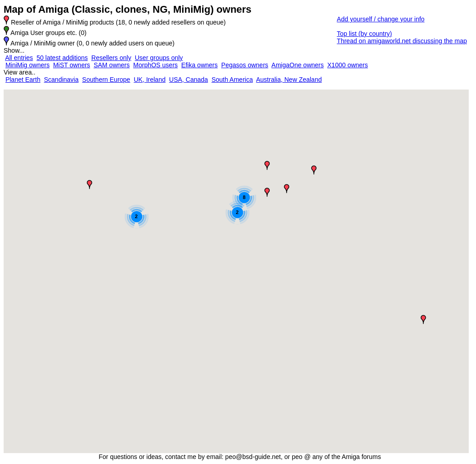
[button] (89, 185)
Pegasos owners (245, 65)
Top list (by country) (364, 34)
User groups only (159, 58)
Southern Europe (106, 80)
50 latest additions (62, 58)
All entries (19, 58)
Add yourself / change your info (381, 19)
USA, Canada (188, 80)
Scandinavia (61, 80)
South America (232, 80)
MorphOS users (155, 65)
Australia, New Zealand (289, 80)
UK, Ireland (149, 80)
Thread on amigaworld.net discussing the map (402, 41)
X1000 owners (348, 65)
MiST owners (72, 65)
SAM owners (112, 65)
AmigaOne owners (298, 65)
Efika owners (199, 65)
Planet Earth (23, 80)
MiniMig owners (27, 65)
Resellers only (111, 58)
